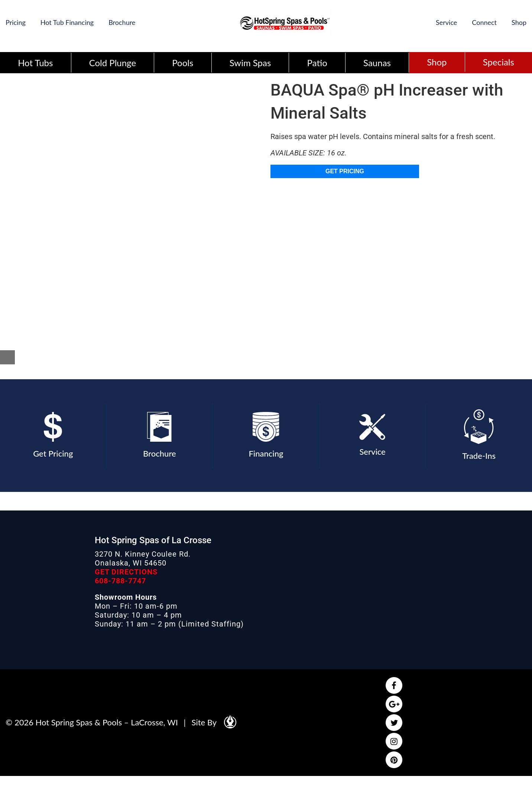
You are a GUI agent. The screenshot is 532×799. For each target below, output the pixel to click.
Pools (183, 63)
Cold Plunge (113, 63)
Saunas (377, 63)
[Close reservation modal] (7, 357)
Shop (519, 22)
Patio (317, 63)
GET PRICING (345, 171)
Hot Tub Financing (67, 22)
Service (446, 22)
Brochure (122, 22)
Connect (484, 22)
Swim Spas (250, 63)
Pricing (16, 22)
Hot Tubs (35, 63)
